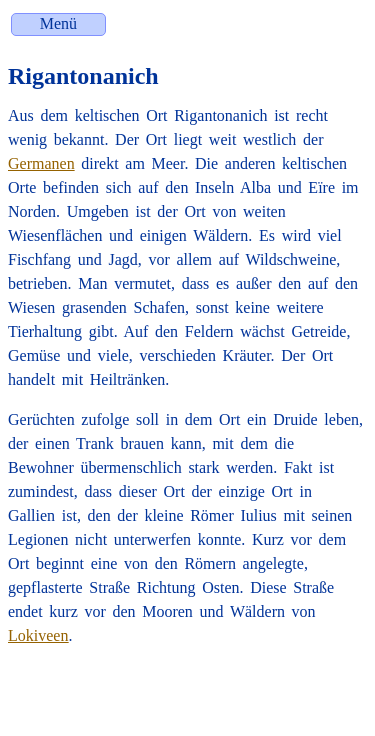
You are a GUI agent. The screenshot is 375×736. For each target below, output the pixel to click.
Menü (58, 23)
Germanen (41, 163)
